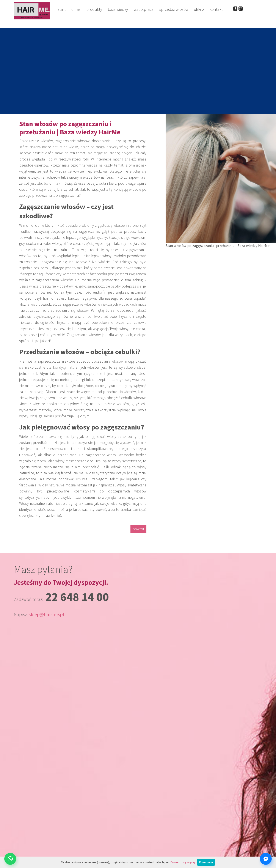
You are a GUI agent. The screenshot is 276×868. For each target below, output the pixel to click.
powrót (138, 529)
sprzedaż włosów (174, 9)
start (62, 9)
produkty (94, 9)
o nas (76, 9)
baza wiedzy (118, 9)
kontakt (216, 9)
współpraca (144, 9)
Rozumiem (206, 862)
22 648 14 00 (77, 597)
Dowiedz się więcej (183, 862)
